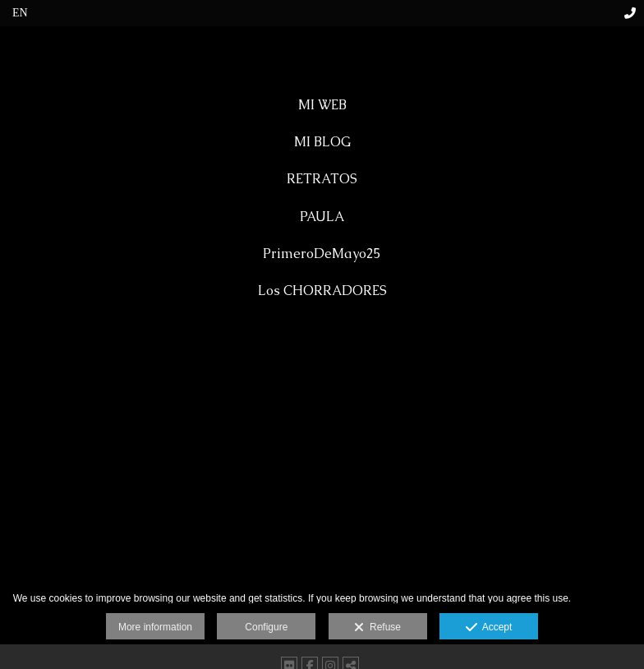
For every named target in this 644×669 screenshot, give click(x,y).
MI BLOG (322, 142)
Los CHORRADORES (322, 291)
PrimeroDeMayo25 (322, 254)
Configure (266, 627)
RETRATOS (322, 179)
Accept (489, 628)
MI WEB (322, 105)
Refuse (377, 628)
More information (155, 627)
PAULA (322, 217)
